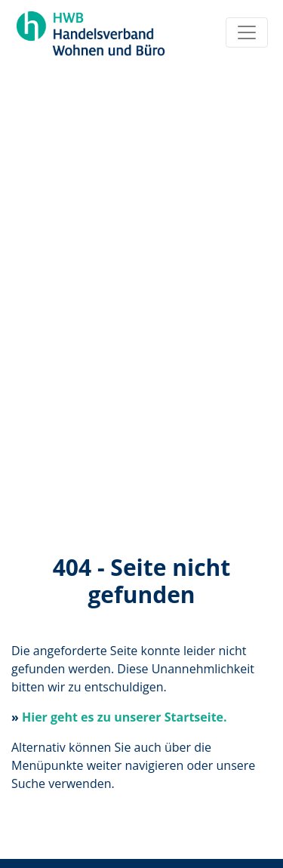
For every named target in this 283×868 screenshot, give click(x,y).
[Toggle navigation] (247, 32)
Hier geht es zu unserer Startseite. (125, 717)
